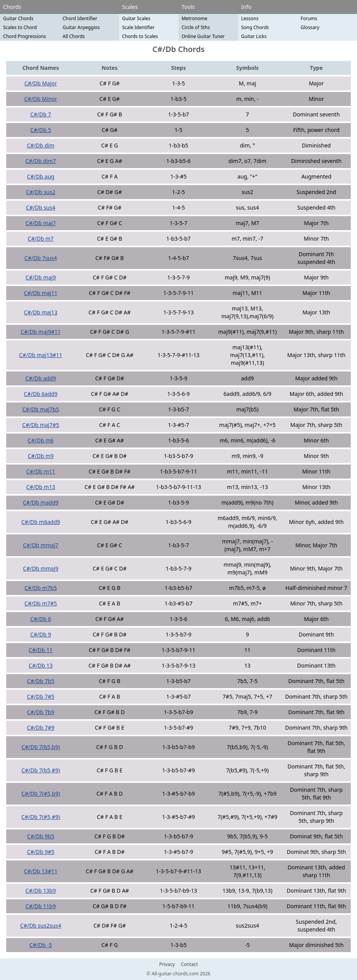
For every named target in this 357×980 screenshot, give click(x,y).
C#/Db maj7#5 (41, 425)
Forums (309, 18)
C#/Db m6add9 (41, 522)
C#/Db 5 (41, 130)
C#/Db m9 (41, 456)
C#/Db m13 (41, 487)
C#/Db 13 (41, 665)
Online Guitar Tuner (203, 36)
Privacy (167, 964)
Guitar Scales (136, 18)
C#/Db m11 (41, 471)
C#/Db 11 (41, 650)
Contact (189, 964)
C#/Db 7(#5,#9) (41, 817)
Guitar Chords (18, 18)
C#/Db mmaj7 (41, 545)
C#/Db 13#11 (41, 871)
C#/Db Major (41, 83)
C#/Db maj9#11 (41, 332)
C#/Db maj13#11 (41, 355)
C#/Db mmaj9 (41, 568)
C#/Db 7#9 (41, 728)
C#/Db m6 (41, 440)
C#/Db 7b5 (41, 681)
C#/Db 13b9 (41, 891)
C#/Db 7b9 (41, 712)
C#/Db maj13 (41, 312)
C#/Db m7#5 (41, 603)
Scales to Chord (20, 27)
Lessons (250, 18)
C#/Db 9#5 (41, 852)
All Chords (73, 36)
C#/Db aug (41, 176)
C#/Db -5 (41, 945)
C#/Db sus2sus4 (41, 925)
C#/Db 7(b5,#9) (41, 770)
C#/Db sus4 (41, 207)
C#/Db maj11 (41, 293)
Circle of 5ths (196, 27)
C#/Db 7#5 (41, 696)
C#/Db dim (41, 145)
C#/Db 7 (41, 114)
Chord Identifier (80, 18)
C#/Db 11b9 (41, 906)
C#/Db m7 (41, 238)
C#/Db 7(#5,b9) (41, 794)
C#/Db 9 (41, 634)
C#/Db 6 (41, 619)
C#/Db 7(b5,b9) (41, 747)
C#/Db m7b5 (41, 588)
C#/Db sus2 (41, 192)
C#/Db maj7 (41, 223)
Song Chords (255, 27)
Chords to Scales (140, 36)
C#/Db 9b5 (41, 836)
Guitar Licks (254, 36)
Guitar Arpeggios (81, 27)
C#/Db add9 (41, 378)
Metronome (194, 18)
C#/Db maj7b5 (41, 409)
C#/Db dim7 (41, 161)
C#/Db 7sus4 (41, 258)
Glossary (310, 27)
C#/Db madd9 (41, 502)
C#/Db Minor (41, 99)
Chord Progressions (25, 36)
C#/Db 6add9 (41, 394)
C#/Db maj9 (41, 277)
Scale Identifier (138, 27)
